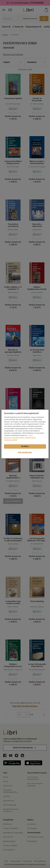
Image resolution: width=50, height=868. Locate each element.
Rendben (25, 446)
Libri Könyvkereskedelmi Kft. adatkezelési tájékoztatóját (20, 438)
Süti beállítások (25, 452)
